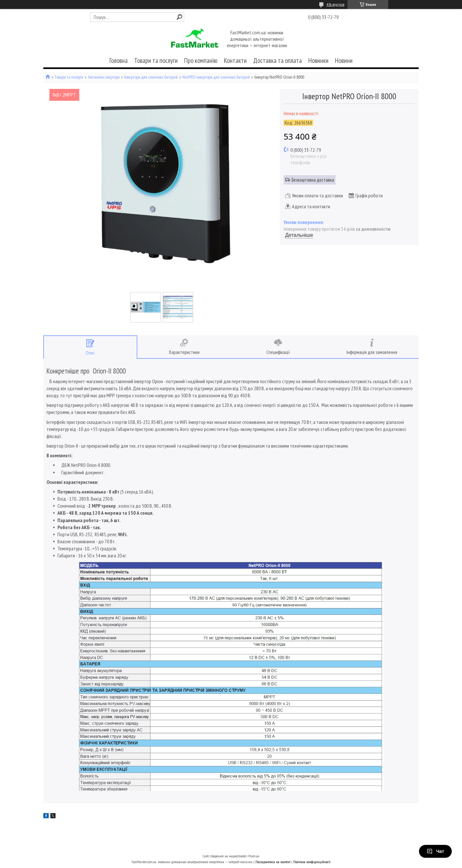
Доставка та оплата (278, 60)
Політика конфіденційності (312, 862)
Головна (119, 60)
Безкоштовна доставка (313, 180)
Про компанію (201, 60)
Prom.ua (254, 856)
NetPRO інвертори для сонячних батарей (216, 77)
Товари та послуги (156, 60)
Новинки (318, 60)
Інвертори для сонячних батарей (151, 77)
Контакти (235, 60)
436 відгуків (335, 4)
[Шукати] (180, 17)
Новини (344, 60)
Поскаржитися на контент (273, 862)
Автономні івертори (104, 77)
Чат (435, 851)
